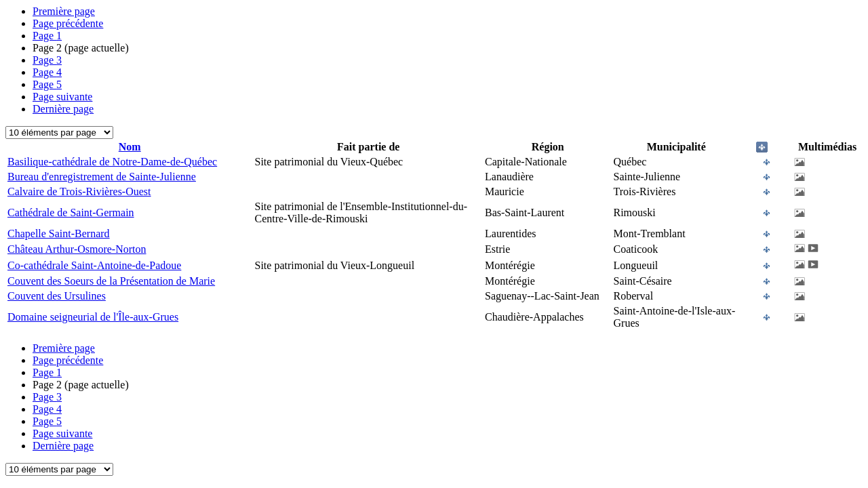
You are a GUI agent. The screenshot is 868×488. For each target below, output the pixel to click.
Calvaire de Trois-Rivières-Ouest (79, 191)
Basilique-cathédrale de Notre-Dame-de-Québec (112, 162)
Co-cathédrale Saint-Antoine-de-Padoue (94, 265)
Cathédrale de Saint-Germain (71, 212)
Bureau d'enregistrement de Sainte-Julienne (102, 177)
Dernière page (63, 109)
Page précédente (68, 23)
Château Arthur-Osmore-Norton (77, 249)
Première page (64, 11)
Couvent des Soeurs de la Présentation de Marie (111, 281)
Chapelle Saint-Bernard (59, 233)
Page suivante (62, 97)
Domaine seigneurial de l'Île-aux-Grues (93, 317)
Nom (130, 147)
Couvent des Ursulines (57, 296)
